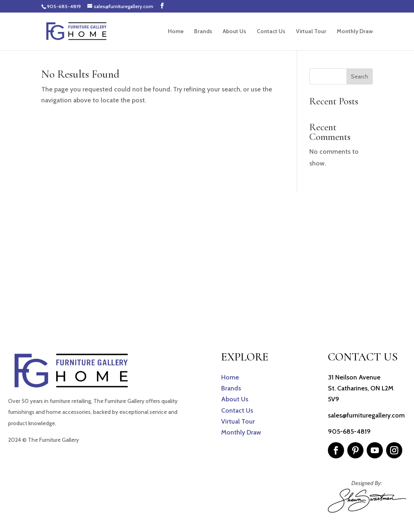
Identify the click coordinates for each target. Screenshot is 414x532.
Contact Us (271, 32)
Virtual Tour (311, 32)
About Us (234, 32)
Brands (203, 32)
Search (360, 76)
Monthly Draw (355, 32)
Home (176, 32)
